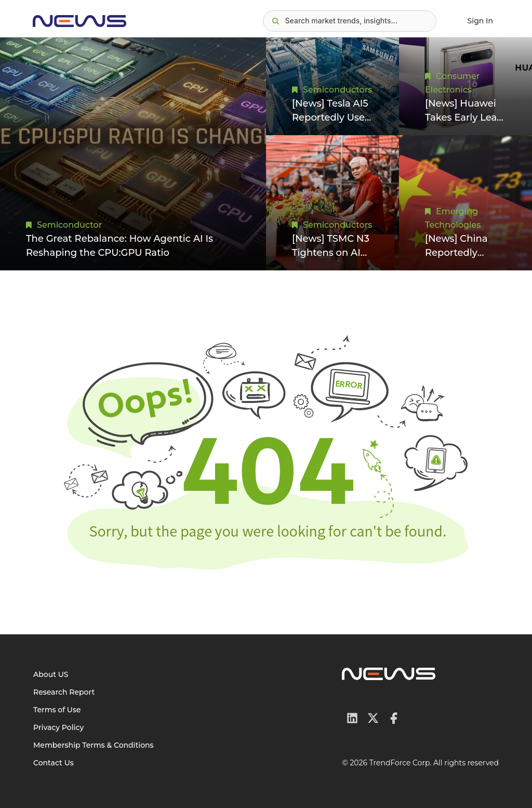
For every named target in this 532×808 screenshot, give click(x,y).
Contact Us (54, 763)
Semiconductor (69, 225)
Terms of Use (57, 710)
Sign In (480, 21)
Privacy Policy (58, 727)
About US (51, 674)
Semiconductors (337, 90)
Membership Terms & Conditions (94, 745)
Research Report (64, 692)
